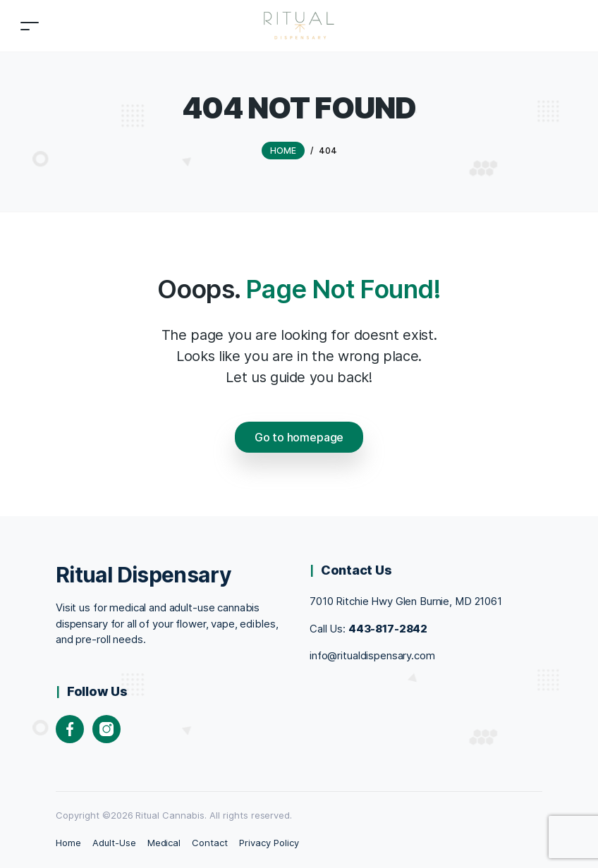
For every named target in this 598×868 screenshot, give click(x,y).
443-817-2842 (388, 629)
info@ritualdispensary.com (372, 655)
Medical (164, 843)
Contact (210, 843)
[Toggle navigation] (30, 26)
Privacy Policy (269, 843)
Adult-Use (114, 843)
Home (68, 843)
